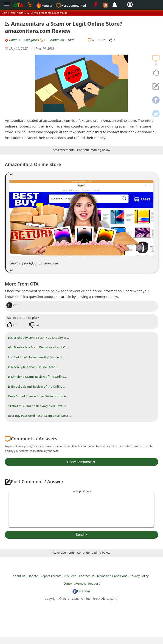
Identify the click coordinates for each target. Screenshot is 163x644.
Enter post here (82, 491)
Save (12, 305)
